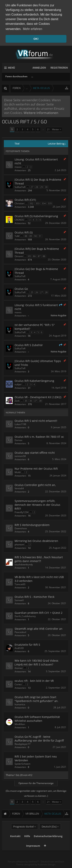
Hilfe (27, 843)
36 (31, 401)
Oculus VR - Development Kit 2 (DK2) (38, 397)
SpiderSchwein (22, 764)
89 (31, 236)
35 (26, 401)
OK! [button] (36, 39)
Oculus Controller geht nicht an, (35, 485)
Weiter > (57, 129)
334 (44, 203)
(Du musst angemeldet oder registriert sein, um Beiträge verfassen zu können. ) (36, 793)
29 (41, 187)
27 (32, 187)
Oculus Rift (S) (24, 232)
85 (30, 256)
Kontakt (15, 843)
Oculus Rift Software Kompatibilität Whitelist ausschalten (37, 719)
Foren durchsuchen (16, 76)
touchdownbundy (24, 564)
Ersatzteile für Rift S (27, 644)
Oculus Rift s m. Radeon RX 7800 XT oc (39, 437)
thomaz (19, 668)
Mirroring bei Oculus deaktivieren (36, 541)
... (32, 76)
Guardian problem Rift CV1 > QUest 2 (38, 613)
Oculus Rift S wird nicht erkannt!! (36, 421)
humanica (20, 704)
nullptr (18, 384)
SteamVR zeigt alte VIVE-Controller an (38, 628)
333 (38, 203)
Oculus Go (21, 289)
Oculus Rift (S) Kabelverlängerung (36, 216)
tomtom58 (20, 456)
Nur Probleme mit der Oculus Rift (36, 469)
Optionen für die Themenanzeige (36, 783)
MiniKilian (20, 724)
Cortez (18, 684)
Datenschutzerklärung (48, 843)
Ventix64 (19, 488)
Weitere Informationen (41, 113)
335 (50, 203)
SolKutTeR (20, 187)
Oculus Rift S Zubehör (29, 345)
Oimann (19, 256)
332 (31, 203)
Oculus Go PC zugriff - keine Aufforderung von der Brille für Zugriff (39, 738)
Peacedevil (20, 632)
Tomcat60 (20, 584)
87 (39, 256)
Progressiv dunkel (23, 833)
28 (37, 187)
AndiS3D (19, 648)
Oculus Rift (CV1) (25, 200)
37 (36, 401)
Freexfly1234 (22, 512)
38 (40, 401)
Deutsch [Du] (49, 833)
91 (40, 236)
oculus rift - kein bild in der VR (34, 681)
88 (26, 236)
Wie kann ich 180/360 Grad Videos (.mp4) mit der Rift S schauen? (36, 662)
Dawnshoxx (21, 528)
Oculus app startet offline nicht (35, 453)
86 (34, 256)
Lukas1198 (20, 424)
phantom (19, 544)
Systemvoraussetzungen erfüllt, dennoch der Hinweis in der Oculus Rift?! (37, 505)
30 (46, 187)
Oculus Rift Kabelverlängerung (34, 381)
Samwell (19, 600)
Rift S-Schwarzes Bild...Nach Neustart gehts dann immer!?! (39, 559)
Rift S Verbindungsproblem (32, 525)
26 (37, 292)
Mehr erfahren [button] (33, 29)
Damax (18, 440)
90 (36, 236)
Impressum (33, 853)
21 (48, 129)
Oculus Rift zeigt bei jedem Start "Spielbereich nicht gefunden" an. (36, 699)
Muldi (18, 472)
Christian (19, 203)
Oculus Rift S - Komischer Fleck (34, 597)
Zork (17, 401)
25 (32, 292)
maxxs (18, 167)
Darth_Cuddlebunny (25, 616)
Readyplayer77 (23, 744)
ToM (17, 236)
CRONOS (19, 220)
